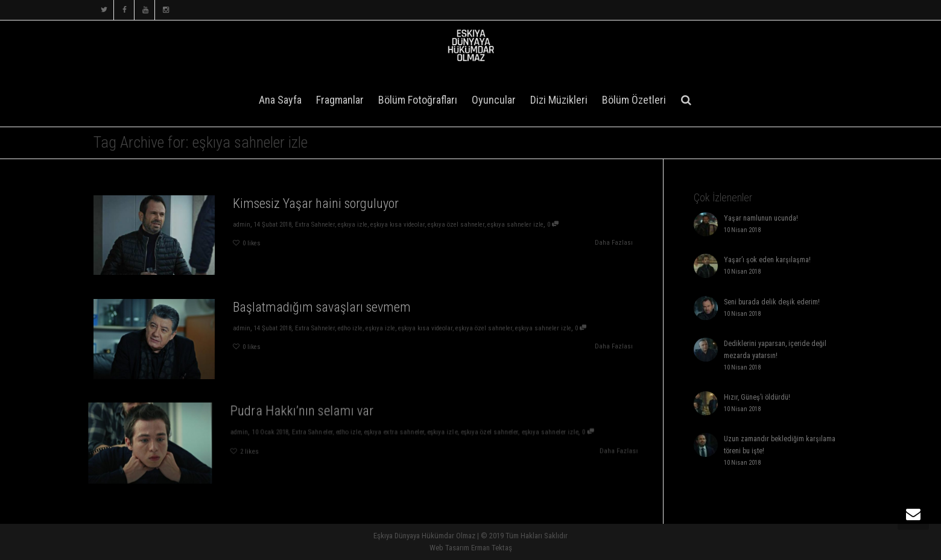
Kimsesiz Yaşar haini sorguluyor (315, 203)
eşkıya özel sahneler (458, 225)
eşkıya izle (352, 225)
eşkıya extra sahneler (390, 433)
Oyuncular (494, 100)
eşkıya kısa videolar (398, 225)
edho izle (350, 328)
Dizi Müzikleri (559, 100)
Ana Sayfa (280, 100)
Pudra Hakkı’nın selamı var (309, 415)
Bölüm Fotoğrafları (418, 100)
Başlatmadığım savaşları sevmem (321, 307)
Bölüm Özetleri (634, 100)
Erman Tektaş (492, 548)
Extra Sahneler (314, 225)
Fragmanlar (340, 100)
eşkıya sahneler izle (518, 225)
